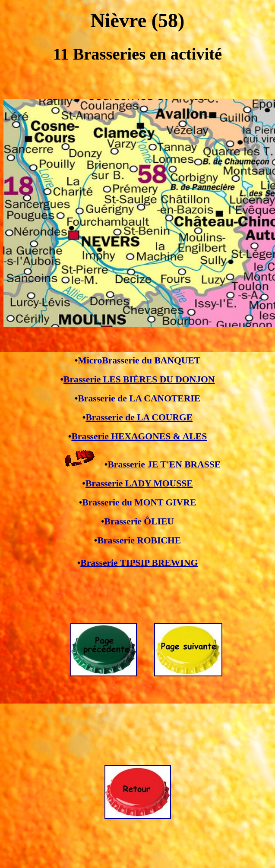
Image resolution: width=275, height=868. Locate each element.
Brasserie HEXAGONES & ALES (139, 436)
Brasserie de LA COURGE (139, 417)
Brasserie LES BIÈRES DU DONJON (139, 379)
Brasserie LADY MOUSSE (139, 483)
